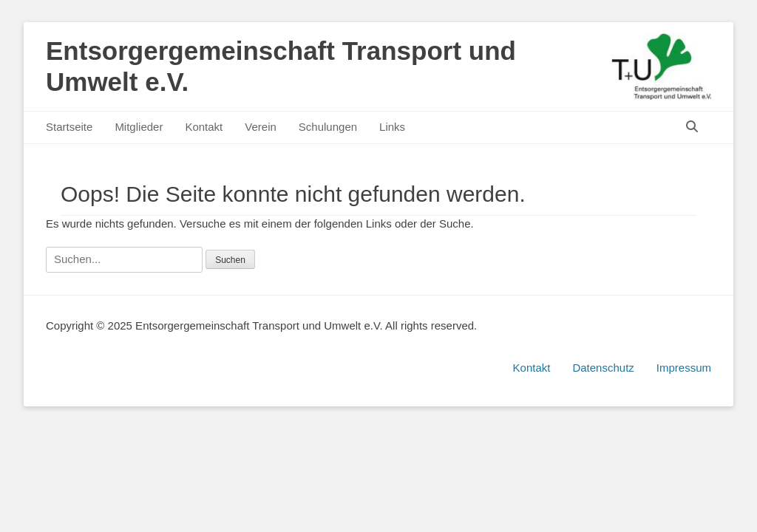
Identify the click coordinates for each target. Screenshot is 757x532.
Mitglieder (139, 127)
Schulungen (328, 127)
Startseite (69, 127)
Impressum (684, 368)
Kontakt (204, 127)
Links (392, 127)
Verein (261, 127)
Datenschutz (603, 368)
